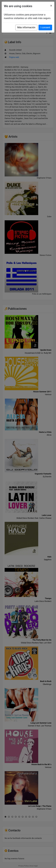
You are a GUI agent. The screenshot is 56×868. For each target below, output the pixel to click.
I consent (45, 27)
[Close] (51, 6)
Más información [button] (26, 27)
